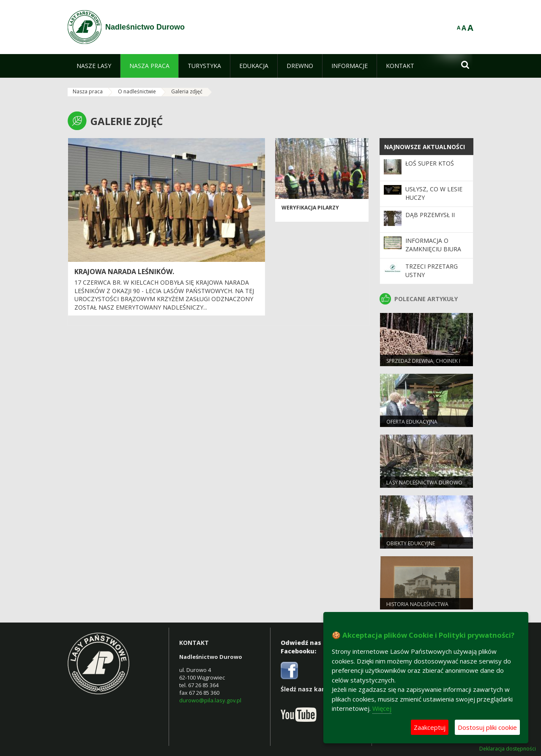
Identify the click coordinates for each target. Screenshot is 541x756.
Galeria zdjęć (187, 91)
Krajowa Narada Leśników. (124, 272)
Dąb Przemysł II (430, 215)
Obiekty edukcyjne (411, 543)
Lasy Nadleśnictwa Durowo (424, 483)
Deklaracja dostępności (508, 749)
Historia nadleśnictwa (417, 604)
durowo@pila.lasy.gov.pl (210, 700)
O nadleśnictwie (137, 91)
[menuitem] (94, 66)
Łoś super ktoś (430, 163)
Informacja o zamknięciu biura (433, 245)
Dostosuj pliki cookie (487, 727)
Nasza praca (88, 91)
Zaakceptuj (430, 727)
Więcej (382, 708)
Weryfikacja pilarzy (310, 208)
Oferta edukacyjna (412, 422)
